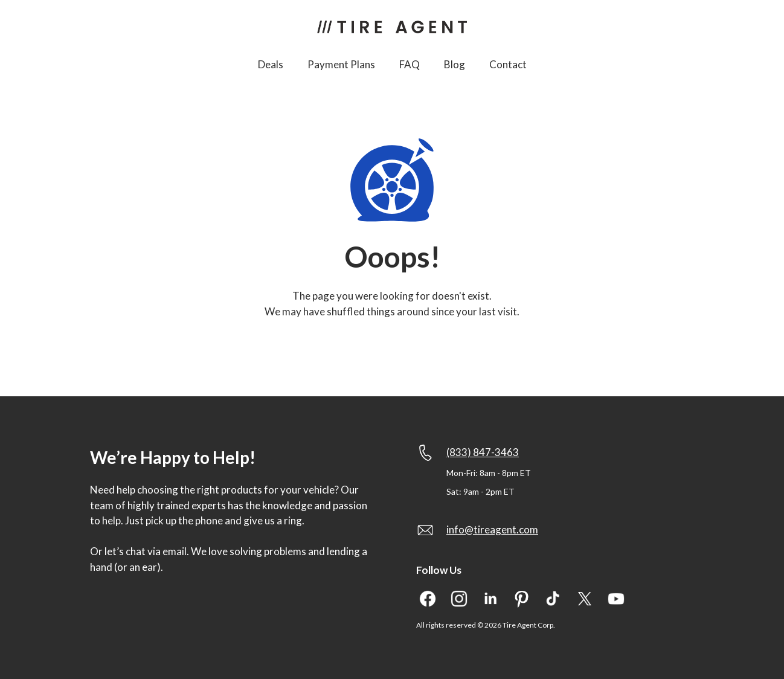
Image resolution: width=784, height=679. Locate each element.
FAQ (410, 64)
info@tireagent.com (492, 529)
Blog (455, 64)
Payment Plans (341, 64)
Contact (508, 64)
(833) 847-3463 (483, 452)
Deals (271, 64)
